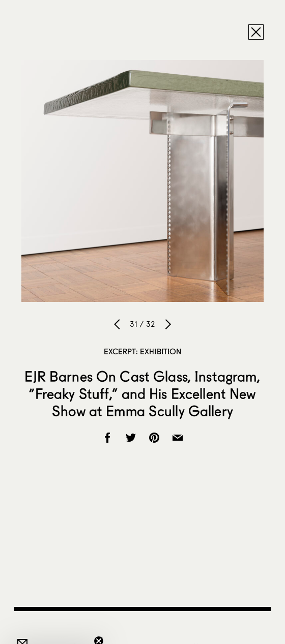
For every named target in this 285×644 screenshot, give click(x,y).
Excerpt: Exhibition (143, 351)
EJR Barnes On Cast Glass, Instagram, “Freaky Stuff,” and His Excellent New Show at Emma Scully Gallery (142, 393)
